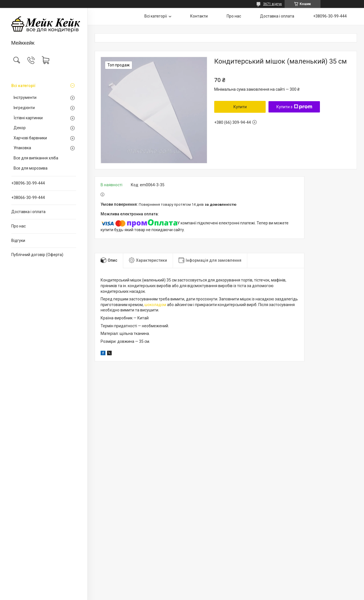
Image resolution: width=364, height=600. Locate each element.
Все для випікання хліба (36, 158)
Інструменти (25, 98)
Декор (20, 128)
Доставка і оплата (28, 212)
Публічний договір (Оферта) (37, 255)
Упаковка (22, 148)
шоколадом (155, 305)
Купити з (294, 107)
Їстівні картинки (28, 118)
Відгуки (18, 241)
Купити (240, 107)
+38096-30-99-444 (28, 183)
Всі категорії (23, 86)
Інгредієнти (24, 108)
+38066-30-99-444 (28, 198)
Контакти (199, 16)
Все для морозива (31, 168)
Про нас (19, 226)
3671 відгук (272, 4)
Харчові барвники (30, 138)
